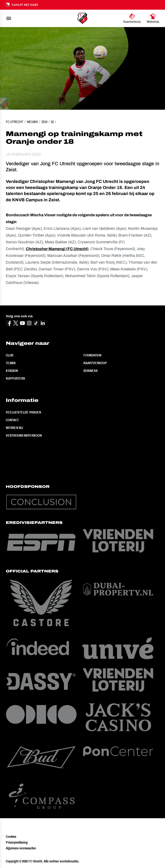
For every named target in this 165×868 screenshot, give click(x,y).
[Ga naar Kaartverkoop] (132, 18)
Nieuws (32, 122)
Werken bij (14, 428)
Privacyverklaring (17, 842)
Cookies (11, 837)
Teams (11, 363)
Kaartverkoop (95, 363)
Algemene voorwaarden (21, 848)
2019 (44, 122)
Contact (12, 420)
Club (10, 355)
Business (91, 371)
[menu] (9, 18)
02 (52, 122)
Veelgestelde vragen (23, 412)
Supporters (15, 378)
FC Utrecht (14, 122)
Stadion (12, 371)
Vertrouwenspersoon (24, 435)
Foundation (92, 355)
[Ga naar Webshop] (153, 18)
